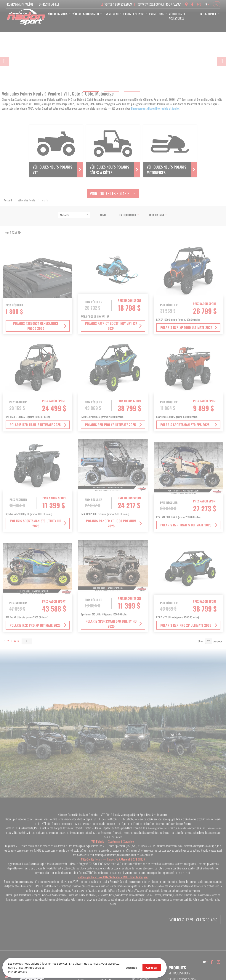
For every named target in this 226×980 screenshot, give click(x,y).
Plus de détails (19, 971)
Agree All (119, 966)
